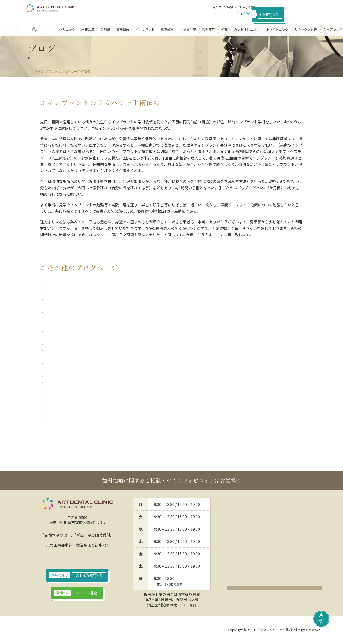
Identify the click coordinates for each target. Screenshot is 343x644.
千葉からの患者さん (61, 357)
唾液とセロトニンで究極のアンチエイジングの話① (87, 414)
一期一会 (51, 293)
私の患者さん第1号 (60, 382)
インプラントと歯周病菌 (65, 312)
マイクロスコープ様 (61, 363)
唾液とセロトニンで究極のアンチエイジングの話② (87, 408)
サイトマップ (125, 630)
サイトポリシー (95, 630)
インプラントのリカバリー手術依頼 (74, 389)
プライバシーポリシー (58, 630)
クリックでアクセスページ (274, 589)
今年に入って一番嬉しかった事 (70, 338)
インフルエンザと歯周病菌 (66, 299)
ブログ (47, 71)
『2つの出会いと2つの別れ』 (69, 421)
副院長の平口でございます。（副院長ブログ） (83, 325)
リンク (148, 630)
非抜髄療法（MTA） (61, 331)
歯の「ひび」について (63, 319)
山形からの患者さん (61, 370)
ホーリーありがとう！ (63, 402)
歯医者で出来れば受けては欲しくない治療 (80, 395)
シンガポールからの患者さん (68, 350)
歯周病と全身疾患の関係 (65, 306)
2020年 (50, 344)
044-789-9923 (232, 13)
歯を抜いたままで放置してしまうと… (76, 287)
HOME (32, 71)
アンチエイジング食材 (63, 376)
